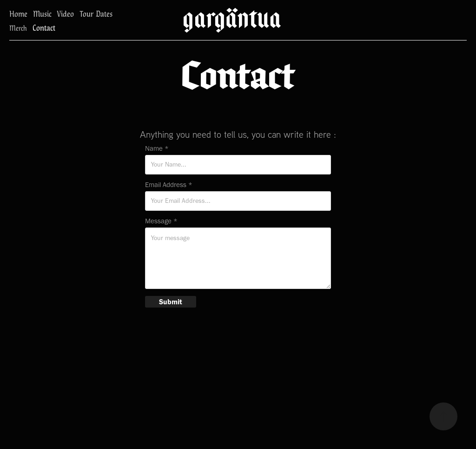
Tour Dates (96, 13)
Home (18, 13)
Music (42, 13)
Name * (157, 149)
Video (65, 13)
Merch (18, 27)
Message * (161, 221)
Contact (44, 27)
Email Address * (169, 185)
